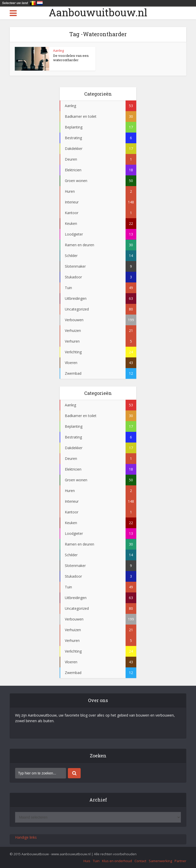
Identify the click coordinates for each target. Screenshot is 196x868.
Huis (87, 861)
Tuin (96, 861)
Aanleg (58, 50)
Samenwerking (160, 861)
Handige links (26, 837)
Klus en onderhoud (117, 861)
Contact (140, 861)
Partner (180, 861)
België (33, 3)
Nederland (40, 3)
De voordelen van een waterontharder (71, 58)
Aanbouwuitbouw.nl (98, 12)
